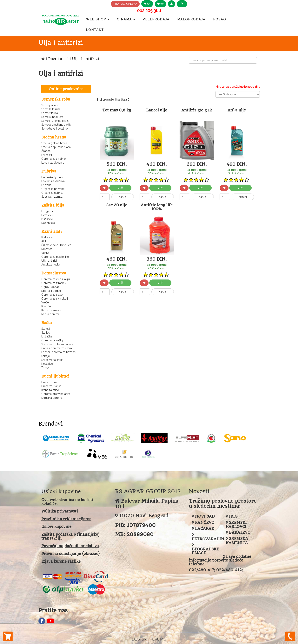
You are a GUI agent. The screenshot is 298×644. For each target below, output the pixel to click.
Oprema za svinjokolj (55, 299)
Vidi (120, 188)
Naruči (123, 197)
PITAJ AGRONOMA (125, 4)
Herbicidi (47, 215)
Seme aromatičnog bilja (56, 125)
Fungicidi (47, 211)
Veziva (45, 253)
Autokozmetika (51, 265)
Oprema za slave (52, 295)
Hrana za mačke (51, 386)
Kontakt (95, 30)
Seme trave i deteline (54, 129)
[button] (172, 4)
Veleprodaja (156, 19)
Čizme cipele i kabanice (56, 245)
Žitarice (46, 151)
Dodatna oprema (52, 398)
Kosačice (47, 364)
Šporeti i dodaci (51, 291)
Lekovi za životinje (53, 163)
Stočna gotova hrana (54, 143)
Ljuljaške (47, 336)
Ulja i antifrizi (49, 261)
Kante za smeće (51, 310)
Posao (220, 19)
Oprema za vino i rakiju (56, 279)
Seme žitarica (50, 113)
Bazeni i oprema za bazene (58, 352)
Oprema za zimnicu (54, 283)
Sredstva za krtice (52, 360)
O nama (126, 19)
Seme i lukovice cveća (55, 121)
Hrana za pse (50, 382)
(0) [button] (147, 4)
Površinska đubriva (53, 181)
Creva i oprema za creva (57, 348)
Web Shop (98, 19)
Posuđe (46, 306)
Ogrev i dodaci (51, 287)
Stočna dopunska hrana (56, 147)
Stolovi (46, 329)
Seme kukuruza (51, 109)
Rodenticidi (48, 223)
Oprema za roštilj (52, 340)
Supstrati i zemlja (52, 197)
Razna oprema (50, 314)
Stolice (46, 333)
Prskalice (47, 237)
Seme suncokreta (52, 117)
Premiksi (47, 155)
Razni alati (59, 59)
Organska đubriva (52, 193)
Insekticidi (47, 219)
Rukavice (47, 249)
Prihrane (46, 185)
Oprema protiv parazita (56, 394)
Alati (44, 241)
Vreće (45, 302)
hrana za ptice (50, 390)
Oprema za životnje (53, 159)
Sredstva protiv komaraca (57, 344)
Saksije (46, 356)
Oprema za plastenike (55, 257)
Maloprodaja (191, 19)
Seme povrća (50, 105)
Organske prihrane (53, 189)
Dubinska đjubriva (52, 177)
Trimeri (46, 368)
